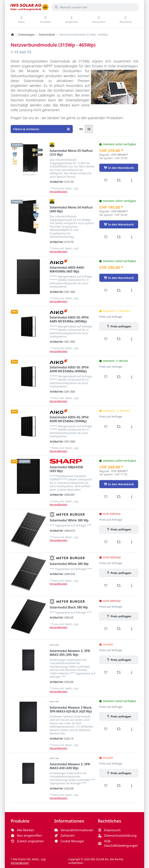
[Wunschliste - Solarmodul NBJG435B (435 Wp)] (106, 497)
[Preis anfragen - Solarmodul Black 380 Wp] (119, 616)
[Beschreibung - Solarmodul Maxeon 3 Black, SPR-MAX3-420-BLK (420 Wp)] (132, 729)
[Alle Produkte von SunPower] (54, 645)
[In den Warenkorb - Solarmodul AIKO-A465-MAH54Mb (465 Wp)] (119, 278)
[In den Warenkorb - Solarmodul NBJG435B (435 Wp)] (119, 484)
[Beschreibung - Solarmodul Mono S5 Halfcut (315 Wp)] (132, 180)
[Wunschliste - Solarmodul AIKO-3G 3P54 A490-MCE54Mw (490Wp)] (106, 377)
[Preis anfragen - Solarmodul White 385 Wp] (119, 573)
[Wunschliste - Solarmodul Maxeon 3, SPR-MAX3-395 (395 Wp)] (106, 672)
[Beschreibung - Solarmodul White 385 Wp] (132, 585)
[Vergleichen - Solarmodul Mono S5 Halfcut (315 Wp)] (119, 180)
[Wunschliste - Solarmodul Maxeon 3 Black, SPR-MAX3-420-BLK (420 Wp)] (106, 729)
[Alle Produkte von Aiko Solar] (58, 262)
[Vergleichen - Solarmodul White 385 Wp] (119, 585)
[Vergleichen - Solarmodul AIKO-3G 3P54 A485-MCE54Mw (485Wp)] (119, 339)
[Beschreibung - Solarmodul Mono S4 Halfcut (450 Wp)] (132, 237)
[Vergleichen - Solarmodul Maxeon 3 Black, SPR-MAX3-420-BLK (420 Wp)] (119, 729)
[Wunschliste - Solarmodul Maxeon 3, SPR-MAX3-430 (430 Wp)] (106, 786)
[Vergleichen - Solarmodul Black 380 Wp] (119, 629)
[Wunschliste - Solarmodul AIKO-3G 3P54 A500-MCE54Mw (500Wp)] (106, 427)
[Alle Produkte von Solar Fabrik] (52, 145)
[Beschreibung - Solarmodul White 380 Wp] (132, 542)
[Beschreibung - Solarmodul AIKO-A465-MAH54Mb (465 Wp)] (132, 290)
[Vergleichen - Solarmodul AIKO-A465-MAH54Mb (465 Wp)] (119, 290)
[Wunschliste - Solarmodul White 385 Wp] (106, 585)
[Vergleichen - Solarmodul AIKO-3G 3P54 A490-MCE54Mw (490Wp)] (119, 377)
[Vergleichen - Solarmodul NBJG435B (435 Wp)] (119, 497)
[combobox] (95, 7)
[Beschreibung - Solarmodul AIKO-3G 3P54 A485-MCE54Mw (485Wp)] (132, 339)
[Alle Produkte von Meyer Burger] (67, 514)
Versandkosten (58, 191)
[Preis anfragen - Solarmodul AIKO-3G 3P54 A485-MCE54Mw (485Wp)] (119, 326)
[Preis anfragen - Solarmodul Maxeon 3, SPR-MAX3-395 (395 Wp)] (119, 660)
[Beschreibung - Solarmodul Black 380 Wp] (132, 629)
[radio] (81, 129)
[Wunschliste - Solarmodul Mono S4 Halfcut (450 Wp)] (106, 237)
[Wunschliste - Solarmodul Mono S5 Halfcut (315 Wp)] (106, 180)
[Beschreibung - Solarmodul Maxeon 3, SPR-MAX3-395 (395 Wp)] (132, 672)
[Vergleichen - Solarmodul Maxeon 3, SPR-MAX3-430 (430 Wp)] (119, 786)
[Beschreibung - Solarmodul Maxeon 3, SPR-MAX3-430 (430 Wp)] (132, 786)
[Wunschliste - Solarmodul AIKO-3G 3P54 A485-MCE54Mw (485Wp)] (106, 339)
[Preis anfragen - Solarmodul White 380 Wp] (119, 529)
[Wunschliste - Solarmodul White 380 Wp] (106, 542)
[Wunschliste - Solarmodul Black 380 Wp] (106, 629)
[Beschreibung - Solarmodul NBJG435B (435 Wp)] (132, 497)
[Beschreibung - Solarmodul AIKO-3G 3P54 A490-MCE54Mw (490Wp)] (132, 377)
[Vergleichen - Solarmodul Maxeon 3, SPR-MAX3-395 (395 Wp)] (119, 672)
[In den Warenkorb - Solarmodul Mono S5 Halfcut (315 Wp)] (119, 168)
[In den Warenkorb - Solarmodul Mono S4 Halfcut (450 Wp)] (119, 224)
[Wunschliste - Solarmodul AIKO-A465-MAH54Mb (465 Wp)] (106, 290)
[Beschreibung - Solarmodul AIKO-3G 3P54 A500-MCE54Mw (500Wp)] (132, 427)
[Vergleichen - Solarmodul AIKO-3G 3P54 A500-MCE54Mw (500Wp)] (119, 427)
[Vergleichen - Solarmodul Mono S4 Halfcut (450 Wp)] (119, 237)
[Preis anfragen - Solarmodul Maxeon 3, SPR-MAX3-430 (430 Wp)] (119, 773)
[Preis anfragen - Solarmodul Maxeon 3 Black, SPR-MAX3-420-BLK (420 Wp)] (119, 716)
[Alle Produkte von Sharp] (66, 461)
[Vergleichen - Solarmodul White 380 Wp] (119, 542)
